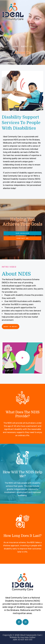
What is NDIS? (11, 327)
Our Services (22, 233)
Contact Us (22, 238)
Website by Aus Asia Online (22, 637)
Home (16, 46)
